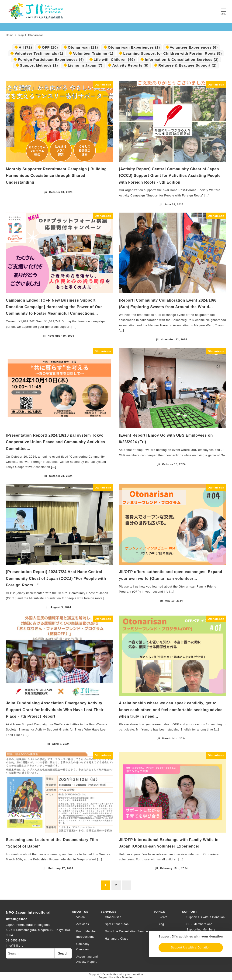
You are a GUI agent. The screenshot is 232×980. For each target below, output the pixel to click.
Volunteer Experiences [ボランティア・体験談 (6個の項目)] (194, 47)
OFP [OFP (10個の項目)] (50, 47)
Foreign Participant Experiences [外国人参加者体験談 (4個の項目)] (51, 59)
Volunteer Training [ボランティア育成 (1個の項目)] (93, 53)
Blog (161, 924)
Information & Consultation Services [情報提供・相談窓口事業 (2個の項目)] (182, 59)
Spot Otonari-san (117, 924)
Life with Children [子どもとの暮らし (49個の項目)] (114, 59)
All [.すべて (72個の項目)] (25, 47)
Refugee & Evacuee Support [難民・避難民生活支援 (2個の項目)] (187, 65)
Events (163, 917)
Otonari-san (113, 917)
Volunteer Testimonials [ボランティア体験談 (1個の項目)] (39, 53)
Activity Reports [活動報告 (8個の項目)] (130, 65)
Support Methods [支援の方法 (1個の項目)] (39, 65)
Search (63, 953)
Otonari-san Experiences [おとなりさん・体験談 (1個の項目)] (134, 47)
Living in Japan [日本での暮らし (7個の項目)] (85, 65)
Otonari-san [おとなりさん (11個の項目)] (83, 47)
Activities (83, 924)
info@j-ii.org (15, 946)
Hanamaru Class (116, 939)
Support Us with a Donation (206, 917)
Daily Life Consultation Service (126, 931)
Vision (81, 917)
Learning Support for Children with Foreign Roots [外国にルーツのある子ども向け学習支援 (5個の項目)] (172, 53)
